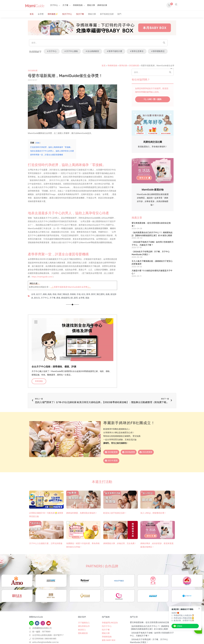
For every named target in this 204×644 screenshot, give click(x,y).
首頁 (32, 14)
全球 (33, 294)
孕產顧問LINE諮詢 (110, 636)
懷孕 (88, 294)
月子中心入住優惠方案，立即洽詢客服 (46, 545)
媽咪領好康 (102, 5)
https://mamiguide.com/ (42, 277)
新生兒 (37, 298)
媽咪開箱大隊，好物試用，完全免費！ (120, 545)
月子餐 (65, 5)
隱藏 (38, 143)
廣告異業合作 (84, 639)
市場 (79, 294)
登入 (173, 5)
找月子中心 (67, 14)
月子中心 (54, 5)
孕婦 (54, 294)
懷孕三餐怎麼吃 (98, 294)
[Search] (164, 43)
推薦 (108, 294)
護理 (76, 298)
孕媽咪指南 (78, 5)
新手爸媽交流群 (107, 14)
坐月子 (39, 294)
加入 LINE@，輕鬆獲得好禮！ (153, 515)
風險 (87, 298)
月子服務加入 (84, 636)
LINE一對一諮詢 (153, 99)
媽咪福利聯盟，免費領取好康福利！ (82, 515)
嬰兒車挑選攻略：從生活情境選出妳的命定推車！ (151, 635)
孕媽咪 (73, 294)
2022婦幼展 (134, 66)
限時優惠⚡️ (53, 14)
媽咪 (45, 294)
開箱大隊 (91, 5)
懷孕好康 (123, 66)
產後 (58, 298)
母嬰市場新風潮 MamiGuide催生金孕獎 (71, 287)
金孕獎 (41, 14)
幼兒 (83, 294)
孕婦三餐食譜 (63, 294)
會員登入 (82, 643)
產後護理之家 (67, 298)
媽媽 (50, 294)
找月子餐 (80, 14)
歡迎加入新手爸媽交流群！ (115, 515)
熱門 (119, 14)
